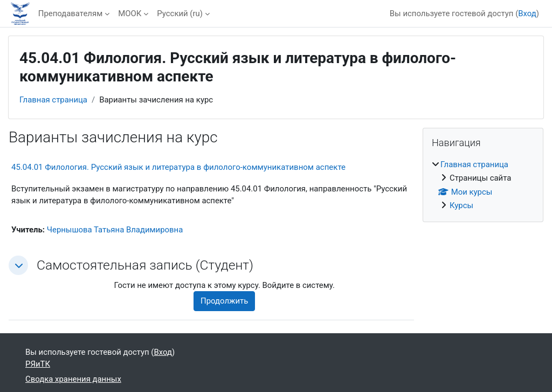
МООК (130, 13)
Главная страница (53, 100)
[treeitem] (483, 185)
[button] (18, 265)
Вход (527, 13)
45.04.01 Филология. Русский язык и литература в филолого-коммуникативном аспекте (178, 167)
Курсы (461, 205)
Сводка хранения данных (73, 379)
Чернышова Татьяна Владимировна (115, 230)
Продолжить (224, 301)
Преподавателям (70, 13)
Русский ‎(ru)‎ (180, 13)
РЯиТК (38, 364)
